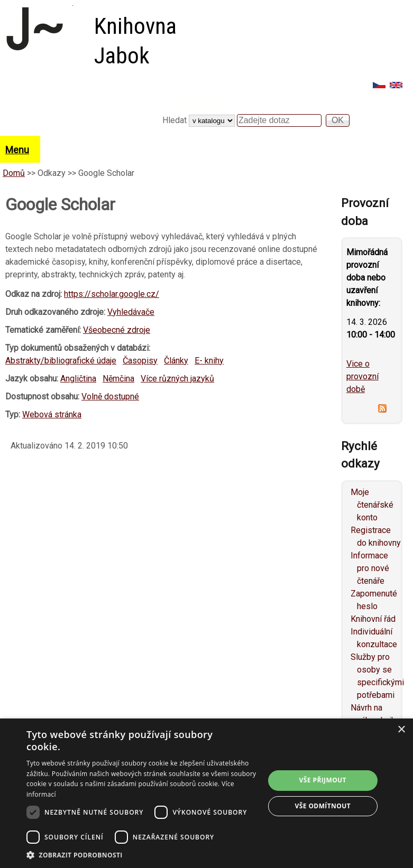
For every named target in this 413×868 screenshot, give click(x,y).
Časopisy (140, 361)
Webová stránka (52, 414)
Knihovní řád (373, 619)
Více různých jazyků (177, 379)
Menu (17, 150)
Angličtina (78, 379)
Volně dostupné (110, 396)
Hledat (176, 120)
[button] (142, 855)
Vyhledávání (191, 101)
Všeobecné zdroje (117, 330)
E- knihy (209, 361)
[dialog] (206, 793)
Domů (14, 173)
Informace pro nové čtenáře (370, 568)
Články (176, 361)
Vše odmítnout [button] (323, 806)
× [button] (401, 730)
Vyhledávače (131, 312)
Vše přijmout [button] (323, 780)
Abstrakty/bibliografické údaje (61, 361)
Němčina (118, 379)
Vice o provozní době (362, 376)
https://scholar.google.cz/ (112, 294)
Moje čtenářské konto (372, 505)
